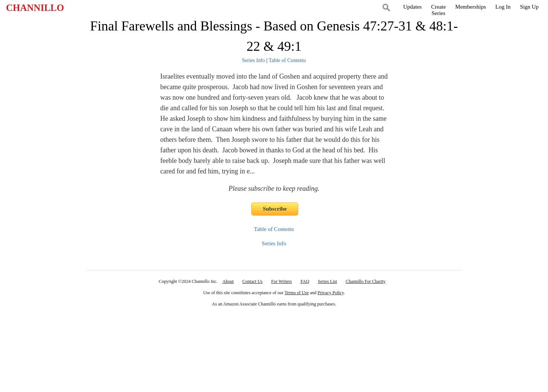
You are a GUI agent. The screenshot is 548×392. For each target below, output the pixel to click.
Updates (412, 7)
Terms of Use (297, 293)
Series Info (254, 60)
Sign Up (529, 7)
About (228, 281)
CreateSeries (438, 10)
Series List (327, 281)
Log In (503, 7)
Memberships (471, 7)
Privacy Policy (331, 293)
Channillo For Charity (366, 281)
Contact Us (252, 281)
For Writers (282, 281)
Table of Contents (287, 60)
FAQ (305, 281)
